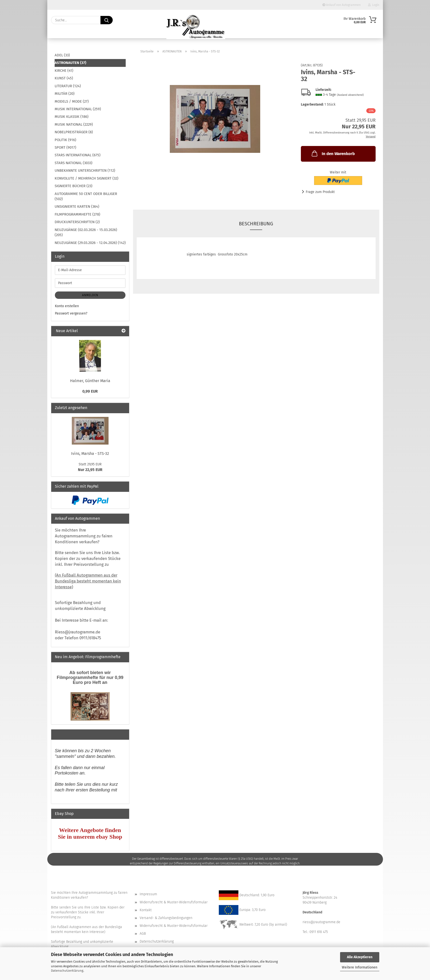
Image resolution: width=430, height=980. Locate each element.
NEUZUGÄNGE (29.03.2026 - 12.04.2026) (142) (90, 243)
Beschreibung (256, 224)
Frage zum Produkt (320, 192)
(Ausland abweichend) (350, 95)
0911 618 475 (319, 932)
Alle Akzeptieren (360, 957)
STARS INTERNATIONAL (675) (78, 155)
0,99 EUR (90, 391)
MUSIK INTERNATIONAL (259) (78, 109)
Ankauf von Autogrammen (342, 5)
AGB (143, 934)
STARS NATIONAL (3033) (74, 163)
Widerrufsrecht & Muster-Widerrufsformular (174, 902)
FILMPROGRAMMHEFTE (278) (77, 214)
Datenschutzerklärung (67, 971)
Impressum (148, 894)
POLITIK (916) (65, 140)
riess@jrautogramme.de (321, 922)
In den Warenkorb (333, 153)
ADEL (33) (62, 55)
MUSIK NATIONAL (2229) (74, 124)
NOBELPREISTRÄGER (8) (74, 132)
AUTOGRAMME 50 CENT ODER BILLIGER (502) (86, 196)
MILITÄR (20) (65, 94)
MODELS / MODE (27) (72, 101)
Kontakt (146, 910)
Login (374, 5)
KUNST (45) (64, 78)
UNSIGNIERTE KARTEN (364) (77, 206)
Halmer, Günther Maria (90, 381)
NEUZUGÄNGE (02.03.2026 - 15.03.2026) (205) (86, 232)
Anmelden (90, 295)
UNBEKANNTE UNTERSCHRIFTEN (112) (85, 170)
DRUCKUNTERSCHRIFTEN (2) (77, 222)
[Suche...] (107, 20)
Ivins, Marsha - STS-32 (90, 454)
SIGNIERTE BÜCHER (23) (74, 186)
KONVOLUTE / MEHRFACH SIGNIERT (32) (86, 178)
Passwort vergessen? (71, 313)
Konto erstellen (67, 306)
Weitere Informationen (360, 967)
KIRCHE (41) (64, 71)
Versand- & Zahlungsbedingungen (166, 918)
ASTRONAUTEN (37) (70, 63)
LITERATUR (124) (68, 86)
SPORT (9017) (65, 147)
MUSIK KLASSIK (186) (72, 117)
